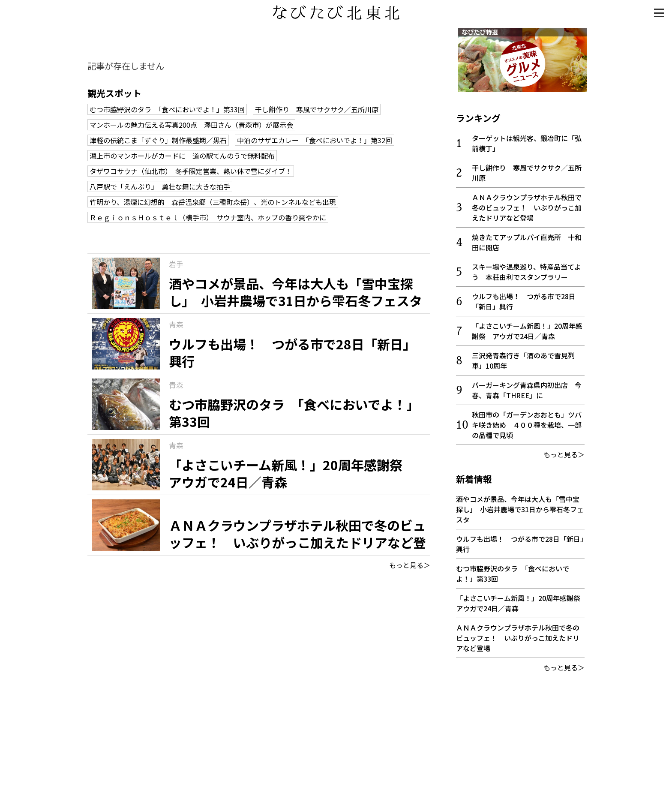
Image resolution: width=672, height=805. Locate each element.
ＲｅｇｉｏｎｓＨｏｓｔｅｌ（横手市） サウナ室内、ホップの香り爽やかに (208, 217)
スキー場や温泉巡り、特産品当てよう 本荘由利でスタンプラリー (526, 270)
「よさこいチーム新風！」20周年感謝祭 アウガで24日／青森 (527, 329)
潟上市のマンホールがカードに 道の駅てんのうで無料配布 (182, 156)
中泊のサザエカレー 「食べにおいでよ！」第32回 (315, 140)
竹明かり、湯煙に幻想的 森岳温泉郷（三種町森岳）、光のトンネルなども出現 (213, 202)
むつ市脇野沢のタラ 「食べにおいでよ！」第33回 (167, 109)
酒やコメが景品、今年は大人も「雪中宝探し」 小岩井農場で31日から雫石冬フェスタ (520, 507)
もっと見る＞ (410, 565)
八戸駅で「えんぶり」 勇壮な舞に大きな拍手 (160, 186)
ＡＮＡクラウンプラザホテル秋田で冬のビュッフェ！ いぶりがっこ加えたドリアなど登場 (527, 205)
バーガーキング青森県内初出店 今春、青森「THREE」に (527, 388)
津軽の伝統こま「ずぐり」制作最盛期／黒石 (158, 140)
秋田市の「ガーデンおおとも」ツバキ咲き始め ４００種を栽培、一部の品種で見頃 (527, 423)
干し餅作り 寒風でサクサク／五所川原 (317, 109)
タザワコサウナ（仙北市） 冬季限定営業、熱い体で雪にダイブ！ (191, 171)
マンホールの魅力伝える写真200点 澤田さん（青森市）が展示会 (191, 125)
